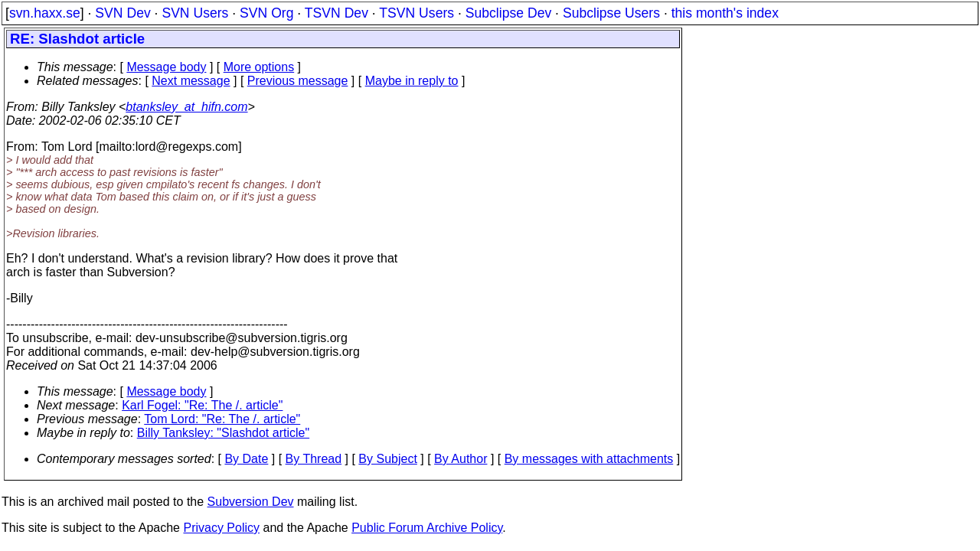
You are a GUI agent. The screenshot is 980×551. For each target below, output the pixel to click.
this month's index (725, 13)
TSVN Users (416, 13)
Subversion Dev (251, 502)
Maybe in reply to (412, 81)
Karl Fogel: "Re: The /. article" (202, 405)
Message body (166, 67)
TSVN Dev (336, 13)
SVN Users (195, 13)
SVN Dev (122, 13)
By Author (461, 459)
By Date (246, 459)
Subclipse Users (611, 13)
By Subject (387, 459)
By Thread (314, 459)
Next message (191, 81)
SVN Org (266, 13)
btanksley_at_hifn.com (186, 107)
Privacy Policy (221, 528)
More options (259, 67)
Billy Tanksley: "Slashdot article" (223, 433)
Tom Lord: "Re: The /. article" (222, 419)
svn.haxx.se (45, 13)
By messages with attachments (589, 459)
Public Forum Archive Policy (427, 528)
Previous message (298, 81)
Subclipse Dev (508, 13)
